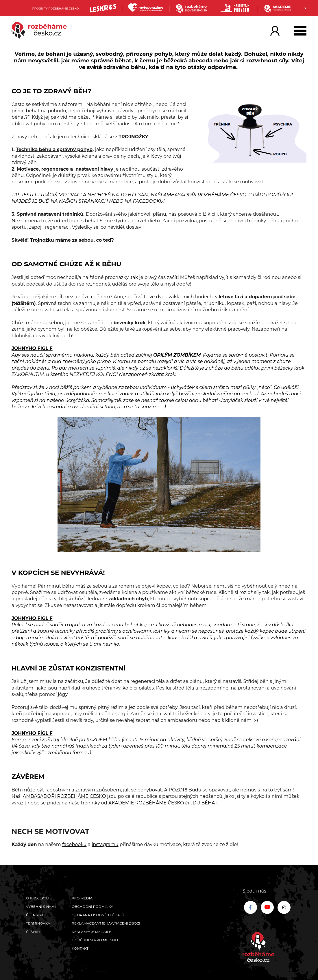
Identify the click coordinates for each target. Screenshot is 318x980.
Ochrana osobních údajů (98, 915)
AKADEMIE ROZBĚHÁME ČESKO (146, 803)
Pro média (82, 898)
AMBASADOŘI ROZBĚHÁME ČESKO (205, 195)
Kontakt (80, 948)
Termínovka (38, 923)
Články (33, 932)
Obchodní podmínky (92, 907)
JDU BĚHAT (204, 803)
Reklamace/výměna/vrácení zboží (106, 923)
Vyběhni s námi (41, 907)
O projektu (37, 898)
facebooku (74, 844)
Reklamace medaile (91, 932)
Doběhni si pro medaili (95, 940)
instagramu (105, 844)
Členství (35, 915)
